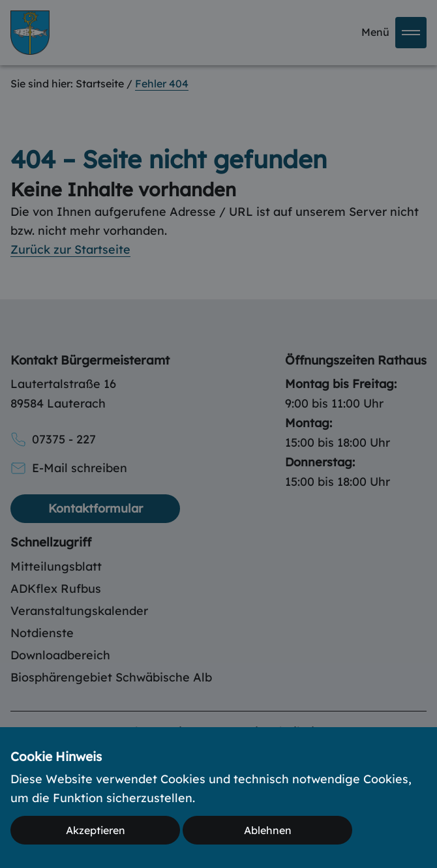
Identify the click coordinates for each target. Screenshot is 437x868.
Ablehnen (268, 830)
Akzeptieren (96, 830)
